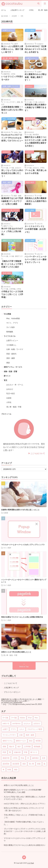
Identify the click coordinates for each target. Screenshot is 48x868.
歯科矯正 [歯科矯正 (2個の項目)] (35, 758)
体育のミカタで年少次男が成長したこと (16, 652)
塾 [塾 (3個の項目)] (10, 752)
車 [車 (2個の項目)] (4, 770)
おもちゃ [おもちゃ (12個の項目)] (27, 723)
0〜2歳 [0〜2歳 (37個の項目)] (5, 718)
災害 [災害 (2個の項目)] (44, 758)
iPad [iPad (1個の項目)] (30, 718)
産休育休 (36, 134)
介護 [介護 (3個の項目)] (21, 735)
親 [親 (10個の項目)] (44, 764)
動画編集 (10, 332)
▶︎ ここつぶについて (37, 453)
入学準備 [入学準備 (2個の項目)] (27, 746)
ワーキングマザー (10, 102)
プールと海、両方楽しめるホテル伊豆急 (36, 172)
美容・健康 (7, 182)
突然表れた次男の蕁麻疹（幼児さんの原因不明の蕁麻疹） (36, 201)
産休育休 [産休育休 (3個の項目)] (6, 764)
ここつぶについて (10, 683)
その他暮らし (11, 345)
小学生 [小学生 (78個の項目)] (15, 758)
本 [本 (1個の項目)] (28, 758)
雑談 (8, 363)
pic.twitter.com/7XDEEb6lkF (12, 703)
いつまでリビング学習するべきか (12, 78)
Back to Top (24, 667)
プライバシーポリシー (12, 692)
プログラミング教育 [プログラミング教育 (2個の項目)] (35, 729)
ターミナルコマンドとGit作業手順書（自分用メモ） (35, 229)
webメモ (40, 224)
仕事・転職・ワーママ (11, 86)
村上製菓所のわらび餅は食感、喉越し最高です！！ (36, 77)
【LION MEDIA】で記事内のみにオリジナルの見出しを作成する (36, 49)
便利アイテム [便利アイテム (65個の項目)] (8, 741)
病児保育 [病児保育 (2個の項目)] (16, 764)
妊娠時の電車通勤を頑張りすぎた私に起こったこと (20, 510)
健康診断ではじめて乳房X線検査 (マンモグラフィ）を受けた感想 (12, 201)
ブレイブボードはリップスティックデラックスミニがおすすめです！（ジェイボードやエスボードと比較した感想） (25, 831)
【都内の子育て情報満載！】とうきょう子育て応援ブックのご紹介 (12, 264)
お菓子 (16, 44)
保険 (18, 102)
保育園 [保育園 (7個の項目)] (38, 741)
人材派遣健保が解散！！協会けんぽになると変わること (12, 110)
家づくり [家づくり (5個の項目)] (34, 752)
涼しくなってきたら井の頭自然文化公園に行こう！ (12, 173)
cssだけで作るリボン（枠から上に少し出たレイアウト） (25, 804)
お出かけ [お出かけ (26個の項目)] (37, 723)
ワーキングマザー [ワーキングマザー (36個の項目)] (9, 735)
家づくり (7, 376)
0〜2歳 (29, 102)
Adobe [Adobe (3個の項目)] (22, 718)
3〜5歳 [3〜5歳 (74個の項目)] (14, 718)
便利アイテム (8, 226)
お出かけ (29, 86)
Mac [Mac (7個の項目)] (36, 718)
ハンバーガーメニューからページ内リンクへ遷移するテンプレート (36, 259)
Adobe (16, 132)
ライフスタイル (10, 336)
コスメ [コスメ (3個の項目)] (22, 729)
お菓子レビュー (8, 30)
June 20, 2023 (36, 704)
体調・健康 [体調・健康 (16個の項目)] (30, 735)
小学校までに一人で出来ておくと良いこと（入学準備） (12, 294)
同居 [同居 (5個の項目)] (4, 752)
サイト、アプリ (12, 323)
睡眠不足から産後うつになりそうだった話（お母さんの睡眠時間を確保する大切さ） (36, 141)
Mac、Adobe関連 (9, 119)
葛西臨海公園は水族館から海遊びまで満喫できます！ (36, 107)
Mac (20, 132)
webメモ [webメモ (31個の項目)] (6, 723)
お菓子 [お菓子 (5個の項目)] (5, 729)
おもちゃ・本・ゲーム (11, 210)
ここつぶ (30, 863)
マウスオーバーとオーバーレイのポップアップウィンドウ (23, 545)
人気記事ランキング (17, 10)
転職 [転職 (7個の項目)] (9, 770)
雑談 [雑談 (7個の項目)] (16, 770)
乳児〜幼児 (30, 119)
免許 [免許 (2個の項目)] (19, 746)
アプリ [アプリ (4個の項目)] (13, 729)
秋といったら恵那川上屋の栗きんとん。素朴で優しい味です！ (12, 49)
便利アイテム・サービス (11, 240)
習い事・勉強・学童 (10, 58)
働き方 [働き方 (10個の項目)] (12, 746)
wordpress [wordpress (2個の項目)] (16, 723)
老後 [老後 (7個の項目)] (39, 764)
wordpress (40, 44)
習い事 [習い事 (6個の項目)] (31, 764)
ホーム (4, 10)
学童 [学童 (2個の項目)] (26, 752)
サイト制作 (30, 30)
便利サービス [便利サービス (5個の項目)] (21, 741)
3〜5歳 (35, 102)
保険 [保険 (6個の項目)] (4, 746)
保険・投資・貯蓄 (10, 371)
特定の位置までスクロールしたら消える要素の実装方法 (22, 617)
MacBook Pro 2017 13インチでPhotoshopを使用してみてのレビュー (12, 138)
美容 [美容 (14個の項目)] (24, 764)
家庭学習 (7, 74)
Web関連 (7, 314)
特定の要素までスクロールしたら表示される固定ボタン (25, 845)
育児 (6, 380)
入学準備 (12, 289)
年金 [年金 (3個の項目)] (22, 758)
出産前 (9, 398)
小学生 (31, 10)
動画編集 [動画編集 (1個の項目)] (37, 746)
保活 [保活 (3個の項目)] (31, 741)
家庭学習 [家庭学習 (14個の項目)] (6, 758)
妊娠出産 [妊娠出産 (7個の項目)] (17, 752)
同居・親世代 (11, 354)
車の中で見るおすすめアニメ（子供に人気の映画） (12, 231)
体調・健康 (17, 196)
